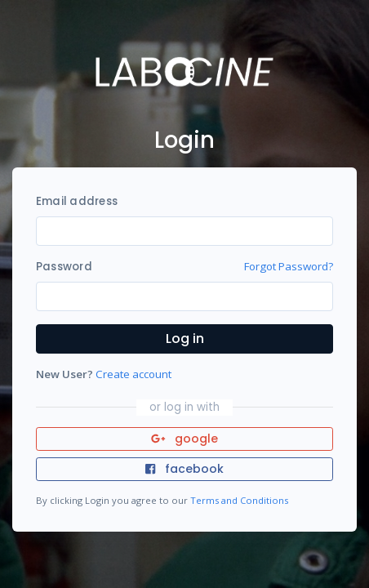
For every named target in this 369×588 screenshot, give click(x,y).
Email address (77, 201)
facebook (184, 469)
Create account (133, 374)
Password (64, 267)
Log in (185, 339)
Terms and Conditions (239, 500)
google (185, 439)
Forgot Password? (289, 266)
